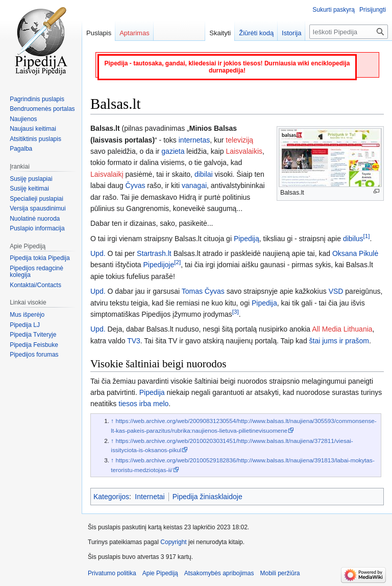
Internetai (150, 497)
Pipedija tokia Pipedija (40, 258)
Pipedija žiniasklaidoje (207, 497)
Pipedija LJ (25, 325)
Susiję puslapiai (31, 179)
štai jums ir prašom (339, 341)
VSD (336, 291)
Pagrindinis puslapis (37, 99)
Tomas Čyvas (203, 291)
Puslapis (99, 33)
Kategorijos (111, 497)
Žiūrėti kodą (256, 33)
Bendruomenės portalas (42, 109)
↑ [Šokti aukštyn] (112, 421)
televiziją (239, 140)
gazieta (173, 151)
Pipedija (264, 303)
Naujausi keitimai (33, 129)
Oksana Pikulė (355, 253)
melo (161, 404)
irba (145, 404)
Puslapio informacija (37, 228)
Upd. (98, 253)
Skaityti (220, 33)
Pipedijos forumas (34, 355)
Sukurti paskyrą (334, 10)
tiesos (128, 404)
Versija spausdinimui (38, 208)
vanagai (194, 185)
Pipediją (247, 239)
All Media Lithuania (342, 329)
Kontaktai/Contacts (35, 285)
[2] (177, 262)
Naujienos (23, 119)
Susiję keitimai (29, 189)
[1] (367, 236)
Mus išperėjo (27, 315)
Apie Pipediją (160, 573)
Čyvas (136, 185)
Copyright (173, 542)
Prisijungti (373, 10)
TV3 (134, 341)
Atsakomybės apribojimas (219, 573)
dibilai (204, 174)
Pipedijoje (159, 265)
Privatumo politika (112, 573)
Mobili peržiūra (280, 573)
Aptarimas (134, 33)
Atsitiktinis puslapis (35, 139)
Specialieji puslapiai (36, 199)
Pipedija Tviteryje (33, 335)
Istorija (291, 33)
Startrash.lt (154, 253)
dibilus (353, 239)
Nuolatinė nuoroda (35, 219)
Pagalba (21, 149)
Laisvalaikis (244, 151)
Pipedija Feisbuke (34, 345)
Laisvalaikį (107, 174)
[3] (236, 311)
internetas (194, 140)
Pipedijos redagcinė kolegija (36, 272)
